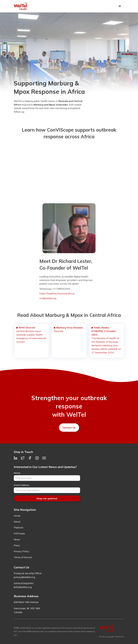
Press (17, 545)
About (17, 522)
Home (17, 516)
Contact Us (69, 428)
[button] (120, 6)
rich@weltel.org (48, 300)
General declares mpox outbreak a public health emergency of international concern (31, 336)
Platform (19, 528)
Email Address (22, 485)
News (17, 539)
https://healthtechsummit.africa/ (57, 295)
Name (17, 473)
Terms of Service (23, 557)
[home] (20, 6)
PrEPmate (19, 533)
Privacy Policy (21, 551)
